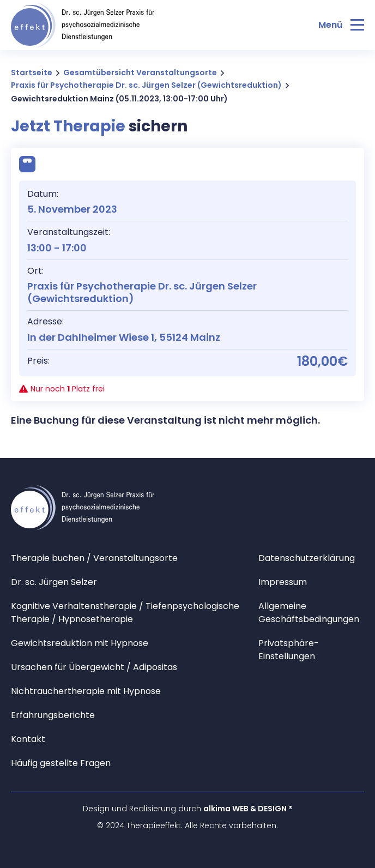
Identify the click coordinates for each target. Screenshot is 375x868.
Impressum (283, 582)
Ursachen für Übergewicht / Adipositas (94, 667)
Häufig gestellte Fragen (61, 763)
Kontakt (28, 739)
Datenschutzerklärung (307, 558)
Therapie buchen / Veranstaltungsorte (94, 558)
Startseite (32, 73)
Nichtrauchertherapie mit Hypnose (86, 691)
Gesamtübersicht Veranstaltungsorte (140, 73)
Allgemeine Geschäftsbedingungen (309, 613)
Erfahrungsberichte (53, 715)
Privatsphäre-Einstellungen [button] (289, 650)
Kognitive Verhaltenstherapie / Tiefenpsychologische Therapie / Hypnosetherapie (125, 613)
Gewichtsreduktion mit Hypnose (80, 643)
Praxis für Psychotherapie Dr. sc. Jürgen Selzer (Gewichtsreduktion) (146, 85)
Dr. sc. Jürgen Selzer (54, 582)
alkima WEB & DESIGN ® (248, 809)
